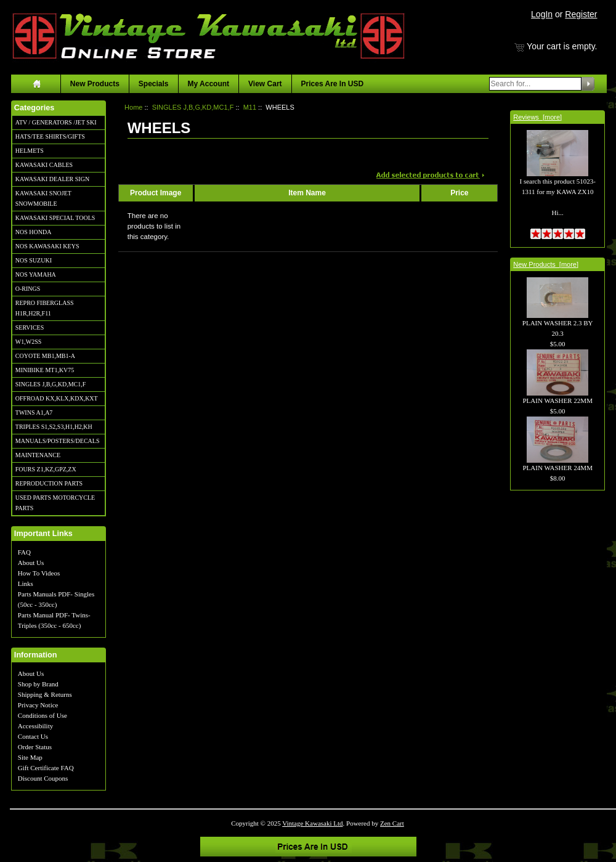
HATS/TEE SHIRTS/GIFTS (50, 136)
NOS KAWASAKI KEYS (47, 246)
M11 (250, 107)
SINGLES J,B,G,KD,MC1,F (51, 384)
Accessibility (35, 726)
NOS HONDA (34, 232)
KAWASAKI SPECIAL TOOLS (55, 218)
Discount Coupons (43, 778)
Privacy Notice (38, 705)
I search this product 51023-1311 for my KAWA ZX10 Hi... (557, 182)
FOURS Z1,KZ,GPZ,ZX (46, 469)
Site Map (30, 757)
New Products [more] (546, 264)
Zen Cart (392, 823)
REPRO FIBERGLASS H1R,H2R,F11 (45, 308)
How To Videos (39, 573)
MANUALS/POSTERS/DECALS (58, 441)
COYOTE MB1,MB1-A (45, 356)
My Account (209, 84)
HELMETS (30, 151)
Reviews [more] (537, 117)
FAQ (24, 552)
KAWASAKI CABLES (44, 165)
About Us (31, 563)
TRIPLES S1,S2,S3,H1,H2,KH (54, 427)
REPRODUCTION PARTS (49, 483)
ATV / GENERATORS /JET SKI (56, 122)
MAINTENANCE (38, 455)
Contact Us (33, 736)
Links (26, 583)
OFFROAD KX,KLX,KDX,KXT (57, 398)
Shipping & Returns (45, 694)
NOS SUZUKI (34, 260)
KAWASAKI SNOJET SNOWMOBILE (43, 198)
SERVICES (30, 327)
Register (581, 14)
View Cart (265, 84)
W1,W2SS (29, 342)
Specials (154, 84)
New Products (95, 84)
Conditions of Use (43, 715)
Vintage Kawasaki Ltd (312, 823)
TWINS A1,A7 (34, 413)
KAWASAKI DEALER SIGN (52, 179)
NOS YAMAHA (36, 274)
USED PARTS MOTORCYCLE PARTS (55, 503)
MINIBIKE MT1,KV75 (45, 370)
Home (133, 107)
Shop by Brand (38, 684)
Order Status (35, 747)
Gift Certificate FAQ (46, 768)
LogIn (542, 14)
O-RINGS (28, 289)
